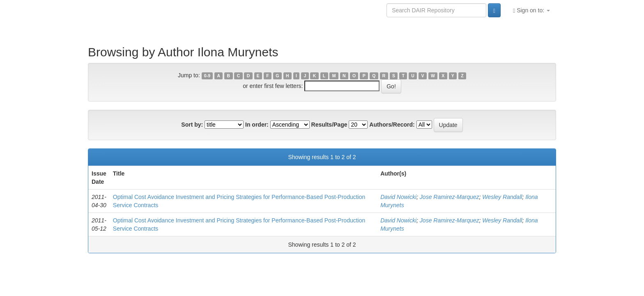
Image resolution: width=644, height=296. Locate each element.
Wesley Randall (502, 197)
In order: (257, 125)
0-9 (207, 76)
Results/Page (329, 125)
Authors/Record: (392, 125)
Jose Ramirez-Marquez (450, 197)
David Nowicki (398, 197)
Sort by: (192, 125)
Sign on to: (531, 10)
